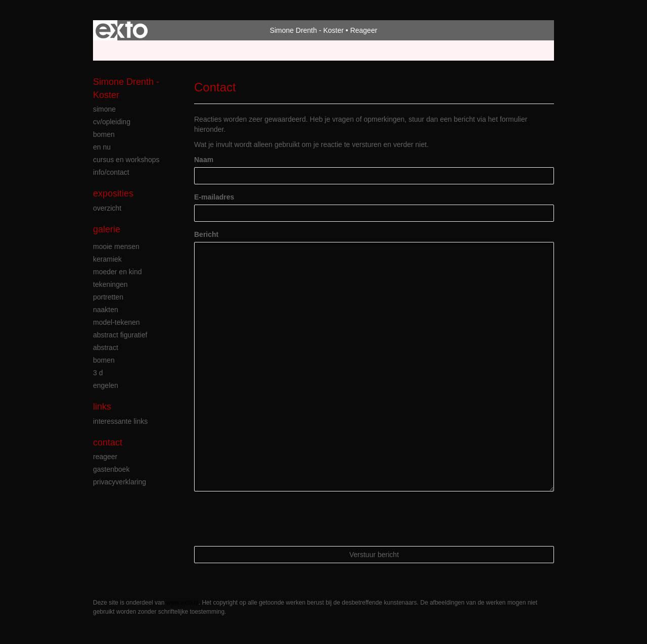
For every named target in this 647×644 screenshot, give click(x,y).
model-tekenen (117, 322)
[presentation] (271, 519)
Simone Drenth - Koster (307, 30)
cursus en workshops (126, 160)
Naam (204, 160)
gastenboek (111, 469)
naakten (106, 310)
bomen (104, 134)
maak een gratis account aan (192, 51)
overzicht (107, 208)
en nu (102, 147)
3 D (98, 373)
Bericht (206, 234)
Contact (108, 442)
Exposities (113, 193)
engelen (106, 385)
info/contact (111, 172)
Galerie (107, 229)
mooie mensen (116, 246)
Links (102, 407)
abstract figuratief (120, 335)
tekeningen (110, 284)
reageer (105, 457)
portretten (108, 297)
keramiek (107, 259)
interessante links (120, 421)
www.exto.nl (182, 603)
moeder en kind (118, 272)
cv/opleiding (112, 122)
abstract (106, 348)
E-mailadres (214, 197)
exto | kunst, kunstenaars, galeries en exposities (122, 30)
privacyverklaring (120, 482)
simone (104, 109)
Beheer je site (115, 51)
